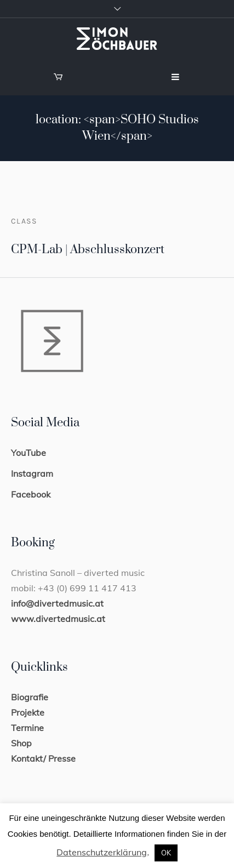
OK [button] (166, 853)
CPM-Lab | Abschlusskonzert (88, 250)
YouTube (28, 453)
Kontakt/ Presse (43, 758)
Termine (27, 728)
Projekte (28, 712)
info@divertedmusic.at (57, 603)
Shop (21, 743)
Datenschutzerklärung (102, 852)
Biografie (30, 697)
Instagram (32, 473)
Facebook (31, 494)
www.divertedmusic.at (58, 619)
